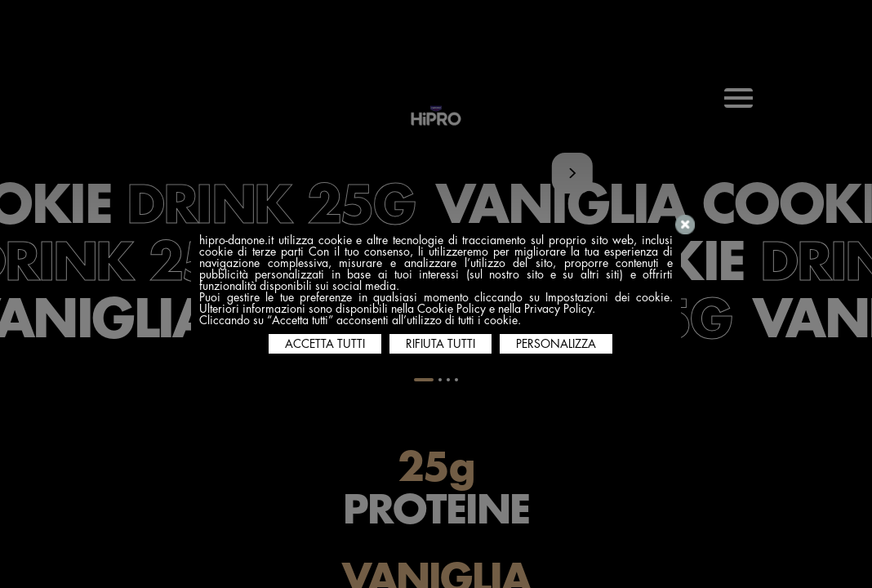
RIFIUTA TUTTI (440, 344)
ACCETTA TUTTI (325, 344)
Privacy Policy (558, 309)
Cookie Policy (452, 309)
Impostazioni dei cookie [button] (607, 297)
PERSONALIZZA (556, 344)
